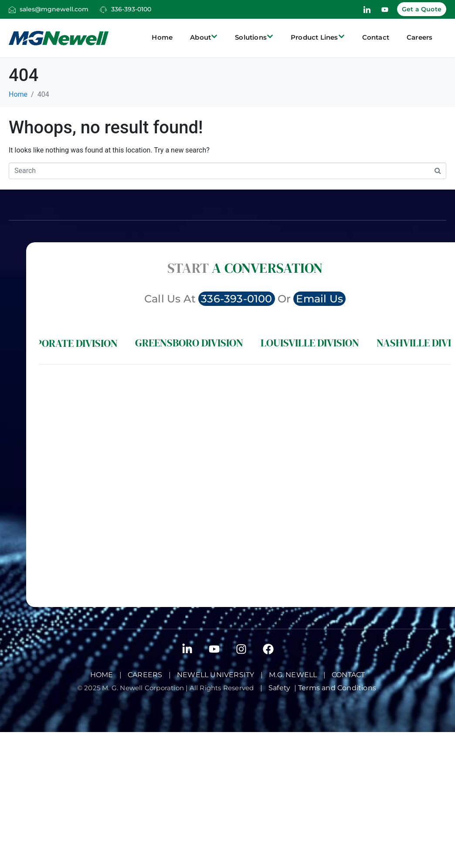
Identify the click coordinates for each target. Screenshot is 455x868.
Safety (281, 688)
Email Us (319, 299)
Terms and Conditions (338, 688)
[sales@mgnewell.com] (12, 10)
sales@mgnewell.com (54, 9)
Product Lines (318, 37)
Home (162, 37)
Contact (376, 37)
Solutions (254, 37)
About (204, 37)
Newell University (216, 675)
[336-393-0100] (103, 10)
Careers (419, 37)
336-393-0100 (131, 9)
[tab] (67, 343)
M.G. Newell (293, 675)
